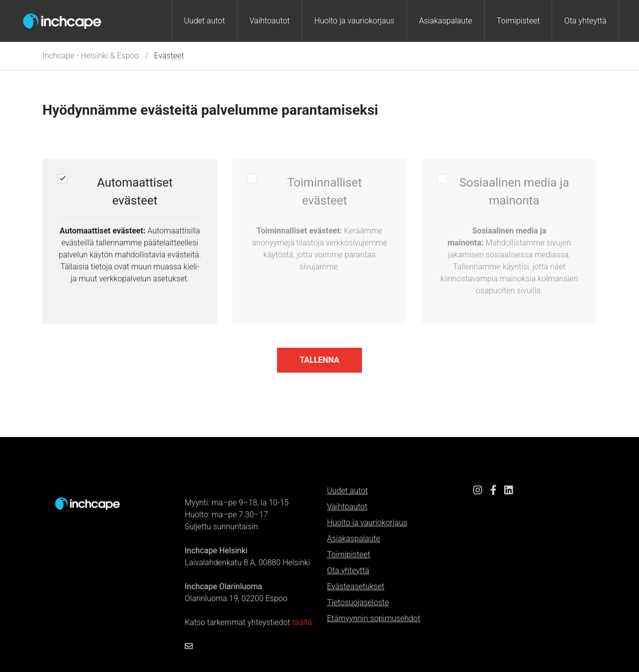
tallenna (319, 360)
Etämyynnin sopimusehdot (374, 618)
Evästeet (169, 56)
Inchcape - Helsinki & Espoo (91, 56)
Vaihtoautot (270, 21)
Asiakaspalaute (446, 21)
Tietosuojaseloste (358, 602)
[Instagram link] (478, 491)
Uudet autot (205, 21)
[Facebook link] (493, 491)
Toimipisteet (518, 21)
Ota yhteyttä (585, 21)
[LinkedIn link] (509, 491)
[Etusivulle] (87, 503)
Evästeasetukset (356, 586)
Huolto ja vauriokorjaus (354, 21)
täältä (302, 622)
